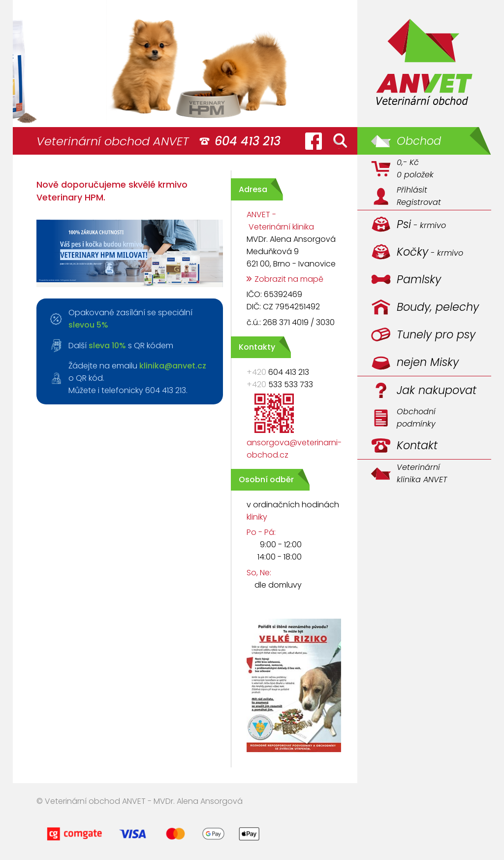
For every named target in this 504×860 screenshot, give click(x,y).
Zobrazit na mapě (289, 279)
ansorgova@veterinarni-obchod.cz (294, 449)
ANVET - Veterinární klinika (280, 221)
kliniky (257, 517)
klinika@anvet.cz (173, 366)
